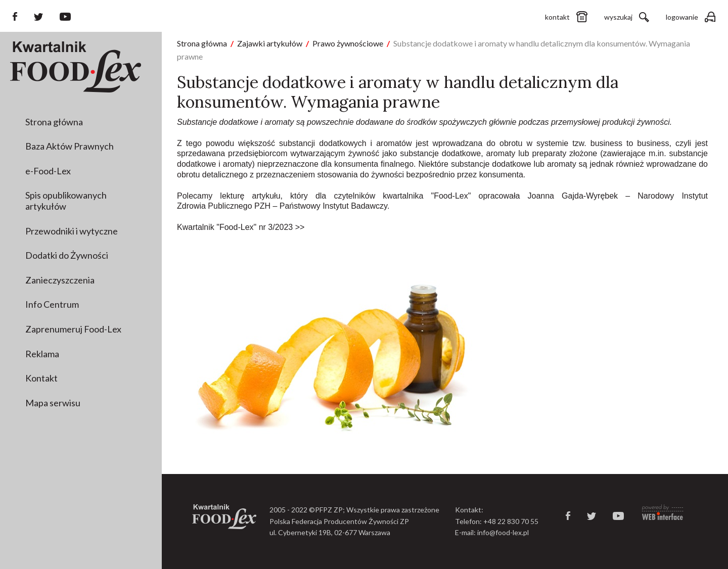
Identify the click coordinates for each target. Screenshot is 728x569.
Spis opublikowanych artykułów (66, 201)
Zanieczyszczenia (60, 280)
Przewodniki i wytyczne (72, 231)
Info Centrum (52, 304)
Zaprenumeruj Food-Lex (73, 329)
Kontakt (41, 378)
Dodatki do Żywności (67, 255)
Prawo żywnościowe (348, 43)
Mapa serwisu (53, 403)
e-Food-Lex (48, 171)
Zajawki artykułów (270, 43)
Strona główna (54, 122)
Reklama (42, 354)
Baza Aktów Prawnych (70, 146)
